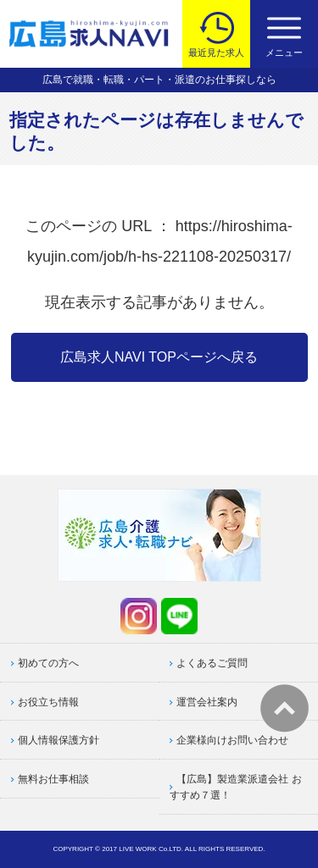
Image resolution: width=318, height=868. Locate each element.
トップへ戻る (285, 708)
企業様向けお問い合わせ (232, 740)
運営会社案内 (207, 702)
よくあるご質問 (212, 663)
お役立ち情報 (48, 702)
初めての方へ (48, 663)
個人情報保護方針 (59, 740)
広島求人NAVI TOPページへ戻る (159, 357)
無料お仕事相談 (53, 779)
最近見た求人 (216, 53)
